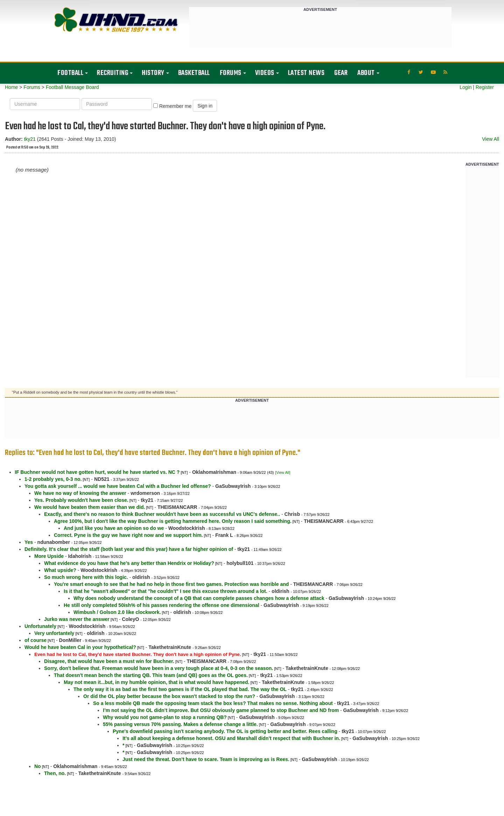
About (366, 73)
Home (11, 87)
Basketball (194, 73)
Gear (341, 73)
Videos (265, 73)
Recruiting (113, 73)
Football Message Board (72, 87)
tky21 (30, 139)
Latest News (306, 73)
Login (465, 87)
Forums (231, 73)
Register (485, 87)
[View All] (283, 472)
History (153, 73)
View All (491, 139)
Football (70, 73)
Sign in (205, 106)
